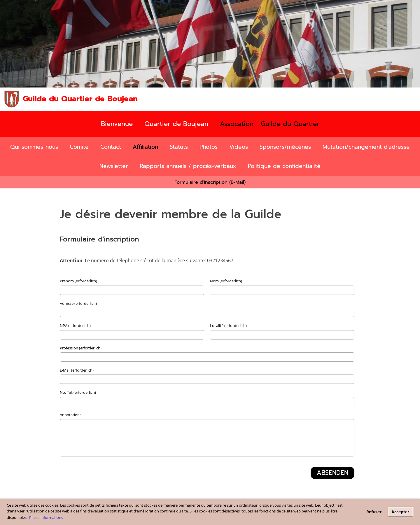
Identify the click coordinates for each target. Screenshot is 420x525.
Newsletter (114, 166)
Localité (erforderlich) (228, 325)
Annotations (71, 415)
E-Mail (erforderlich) (77, 370)
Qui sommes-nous (34, 147)
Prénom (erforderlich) (78, 281)
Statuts (179, 147)
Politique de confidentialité (284, 166)
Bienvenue (117, 124)
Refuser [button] (374, 512)
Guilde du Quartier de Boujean (80, 99)
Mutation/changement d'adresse (366, 147)
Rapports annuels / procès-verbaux (188, 166)
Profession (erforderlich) (81, 348)
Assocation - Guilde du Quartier (270, 124)
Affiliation (145, 147)
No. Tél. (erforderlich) (78, 392)
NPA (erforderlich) (75, 325)
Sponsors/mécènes (285, 147)
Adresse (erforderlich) (78, 303)
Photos (209, 147)
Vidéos (239, 147)
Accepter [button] (400, 512)
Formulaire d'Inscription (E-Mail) (210, 182)
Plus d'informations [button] (46, 517)
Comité (79, 147)
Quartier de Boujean (176, 124)
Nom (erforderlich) (226, 281)
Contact (111, 147)
